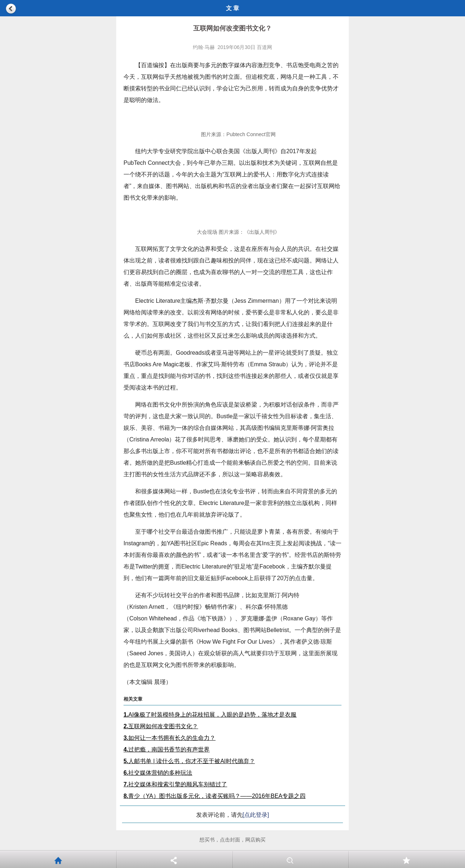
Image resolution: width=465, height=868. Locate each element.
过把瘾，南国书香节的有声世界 (167, 749)
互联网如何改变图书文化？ (161, 726)
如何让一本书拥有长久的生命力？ (169, 738)
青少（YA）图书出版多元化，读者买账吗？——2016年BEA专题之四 (215, 796)
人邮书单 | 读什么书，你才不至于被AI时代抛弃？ (189, 761)
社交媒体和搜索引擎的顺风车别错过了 (175, 784)
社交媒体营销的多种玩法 (158, 773)
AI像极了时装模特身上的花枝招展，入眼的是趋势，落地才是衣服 (210, 715)
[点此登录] (256, 815)
